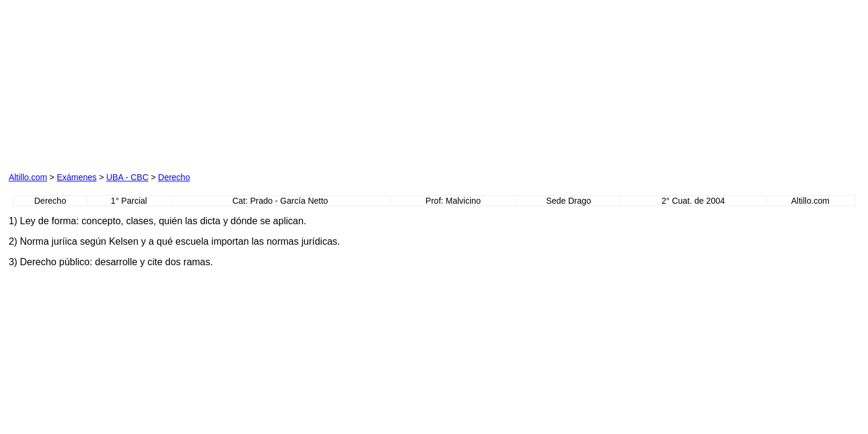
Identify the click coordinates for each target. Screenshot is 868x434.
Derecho (174, 177)
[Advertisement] (146, 84)
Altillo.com (28, 177)
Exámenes (77, 177)
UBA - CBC (127, 177)
